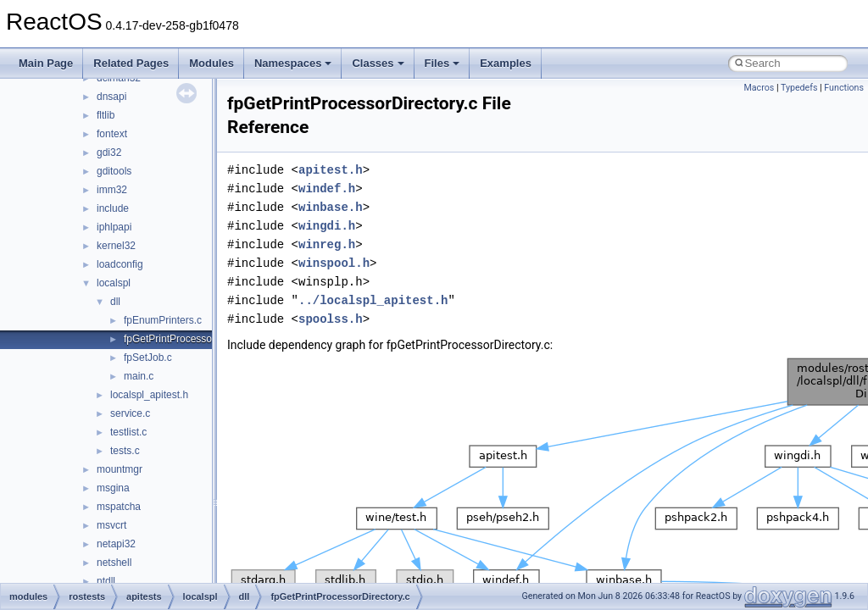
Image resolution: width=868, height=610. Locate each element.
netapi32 (116, 544)
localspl (114, 283)
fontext (112, 134)
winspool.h (334, 263)
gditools (114, 171)
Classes (378, 63)
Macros (759, 88)
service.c (130, 413)
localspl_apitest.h (149, 395)
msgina (113, 488)
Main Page (46, 63)
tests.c (125, 451)
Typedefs (799, 88)
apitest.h (331, 170)
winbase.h (331, 207)
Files (442, 63)
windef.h (327, 189)
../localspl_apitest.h (373, 300)
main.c (139, 376)
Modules (211, 63)
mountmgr (120, 469)
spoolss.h (331, 319)
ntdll (106, 581)
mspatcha (119, 507)
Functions (844, 88)
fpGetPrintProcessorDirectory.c (194, 339)
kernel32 (116, 246)
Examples (506, 63)
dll (115, 302)
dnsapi (111, 97)
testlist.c (128, 432)
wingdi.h (327, 226)
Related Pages (131, 63)
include (113, 208)
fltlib (106, 115)
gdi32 (109, 152)
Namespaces (293, 63)
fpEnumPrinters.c (163, 320)
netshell (114, 563)
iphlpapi (114, 227)
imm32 (112, 190)
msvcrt (111, 525)
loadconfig (120, 264)
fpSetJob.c (148, 358)
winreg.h (327, 244)
